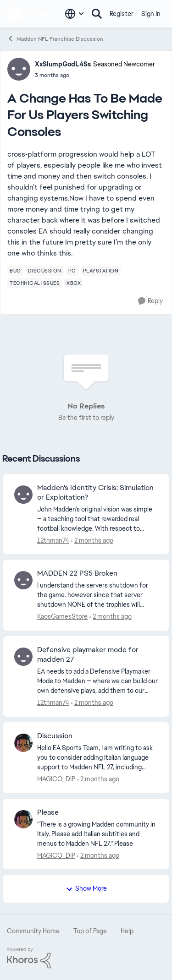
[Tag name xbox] (74, 283)
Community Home (33, 931)
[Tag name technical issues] (35, 283)
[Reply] (150, 301)
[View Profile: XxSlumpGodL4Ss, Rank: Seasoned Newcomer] (19, 69)
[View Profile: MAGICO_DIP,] (23, 743)
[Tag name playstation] (101, 271)
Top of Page (90, 931)
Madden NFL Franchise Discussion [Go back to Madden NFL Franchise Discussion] (55, 39)
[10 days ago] (98, 779)
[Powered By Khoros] (86, 958)
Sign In (151, 14)
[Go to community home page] (28, 14)
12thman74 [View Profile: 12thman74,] (53, 540)
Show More (86, 888)
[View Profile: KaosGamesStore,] (23, 580)
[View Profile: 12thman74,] (23, 495)
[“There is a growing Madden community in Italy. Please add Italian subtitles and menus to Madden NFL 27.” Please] (97, 834)
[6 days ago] (92, 703)
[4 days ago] (111, 617)
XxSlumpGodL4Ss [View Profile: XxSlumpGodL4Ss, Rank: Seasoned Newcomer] (63, 64)
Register (122, 14)
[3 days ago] (92, 540)
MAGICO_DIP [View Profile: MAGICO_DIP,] (56, 779)
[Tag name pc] (72, 271)
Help (127, 931)
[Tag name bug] (15, 271)
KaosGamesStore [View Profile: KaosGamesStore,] (62, 616)
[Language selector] (75, 14)
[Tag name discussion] (45, 271)
